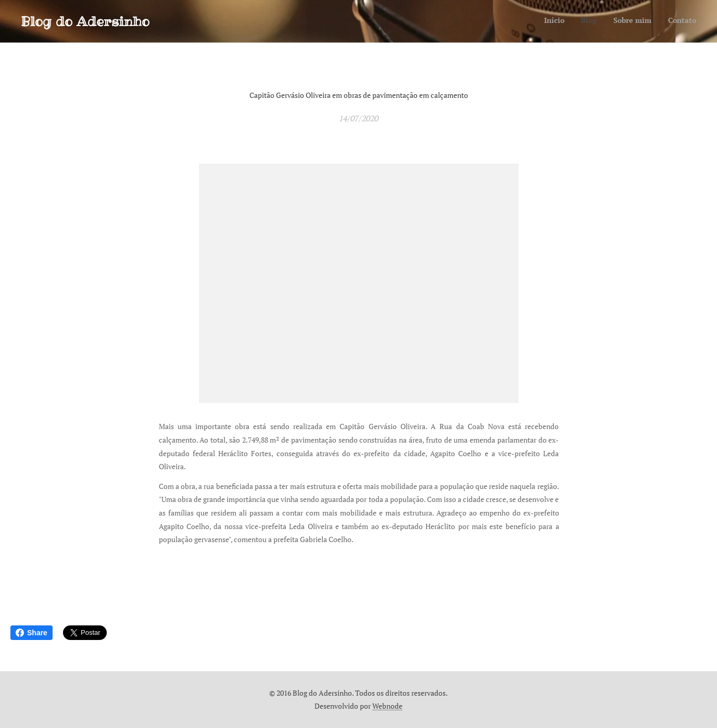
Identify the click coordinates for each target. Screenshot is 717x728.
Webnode (387, 706)
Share (32, 633)
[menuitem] (649, 21)
